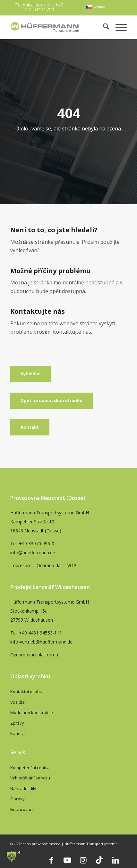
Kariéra (17, 733)
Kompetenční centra (30, 768)
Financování (22, 809)
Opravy (17, 799)
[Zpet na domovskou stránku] (52, 401)
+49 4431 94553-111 (40, 633)
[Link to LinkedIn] (116, 860)
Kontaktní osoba (26, 692)
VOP (72, 565)
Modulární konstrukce (32, 712)
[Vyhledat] (30, 374)
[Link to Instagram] (83, 860)
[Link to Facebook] (51, 860)
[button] (12, 856)
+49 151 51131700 (44, 7)
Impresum (21, 565)
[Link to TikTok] (99, 860)
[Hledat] (103, 27)
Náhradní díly (23, 788)
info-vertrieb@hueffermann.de (41, 642)
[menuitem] (96, 7)
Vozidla (17, 702)
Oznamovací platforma (34, 655)
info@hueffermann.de (33, 553)
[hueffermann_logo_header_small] (45, 27)
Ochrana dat (49, 565)
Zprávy (17, 723)
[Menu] (118, 27)
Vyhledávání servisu (30, 778)
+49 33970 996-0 (37, 544)
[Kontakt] (30, 427)
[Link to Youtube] (67, 860)
